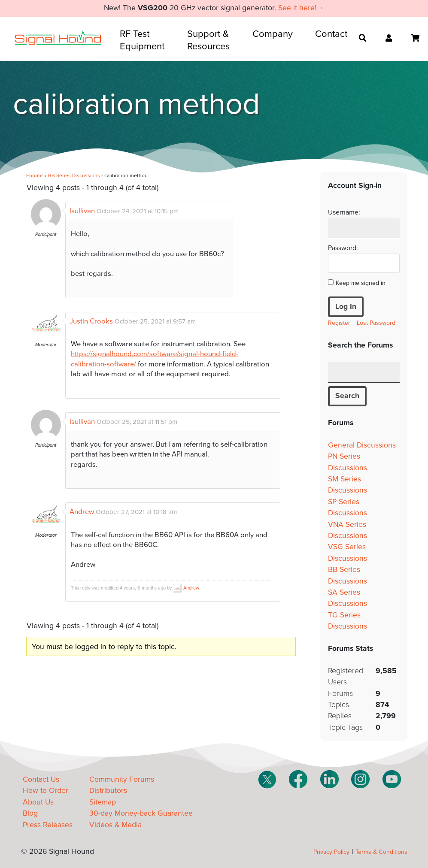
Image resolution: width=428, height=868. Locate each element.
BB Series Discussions (74, 175)
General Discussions (362, 445)
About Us (38, 802)
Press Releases (48, 825)
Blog (30, 813)
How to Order (46, 791)
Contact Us (41, 779)
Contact (331, 34)
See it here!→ (301, 8)
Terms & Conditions (381, 852)
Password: (343, 248)
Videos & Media (115, 825)
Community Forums (122, 779)
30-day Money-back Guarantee (141, 813)
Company (273, 34)
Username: (344, 212)
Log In (346, 307)
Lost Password (376, 323)
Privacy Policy (331, 852)
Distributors (108, 791)
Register (339, 323)
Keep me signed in (361, 283)
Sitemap (103, 802)
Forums (35, 175)
